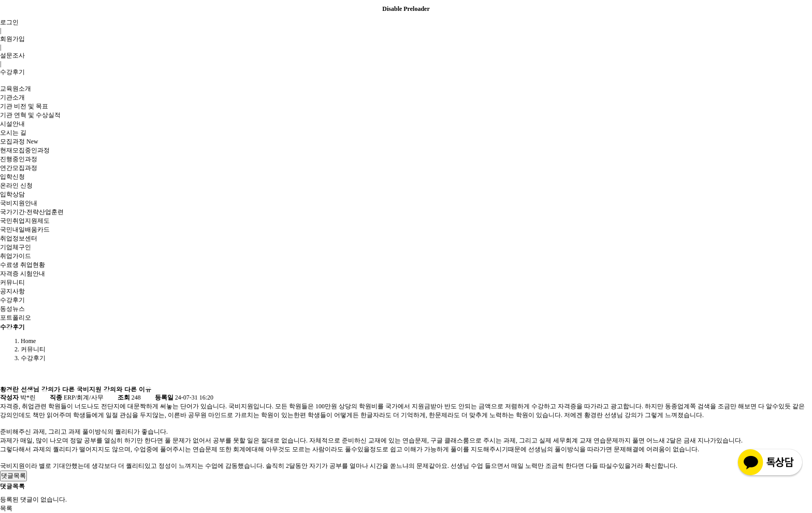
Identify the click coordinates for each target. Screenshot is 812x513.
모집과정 (19, 141)
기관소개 (12, 97)
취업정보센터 (19, 238)
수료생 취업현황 (23, 265)
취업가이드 (16, 256)
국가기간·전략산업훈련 (32, 212)
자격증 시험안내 (23, 274)
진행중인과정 (19, 159)
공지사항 (12, 291)
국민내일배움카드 (25, 230)
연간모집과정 (19, 168)
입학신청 (12, 177)
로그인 (9, 22)
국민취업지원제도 (25, 221)
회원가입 (12, 39)
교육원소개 (16, 89)
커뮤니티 (12, 282)
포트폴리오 (16, 318)
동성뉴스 (12, 309)
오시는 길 (13, 133)
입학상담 (12, 194)
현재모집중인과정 (25, 150)
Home (28, 341)
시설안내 (12, 124)
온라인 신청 (16, 186)
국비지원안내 (19, 203)
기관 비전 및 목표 (24, 106)
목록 (6, 508)
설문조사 (12, 55)
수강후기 (12, 72)
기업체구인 (16, 247)
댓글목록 (13, 476)
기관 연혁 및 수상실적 (30, 115)
